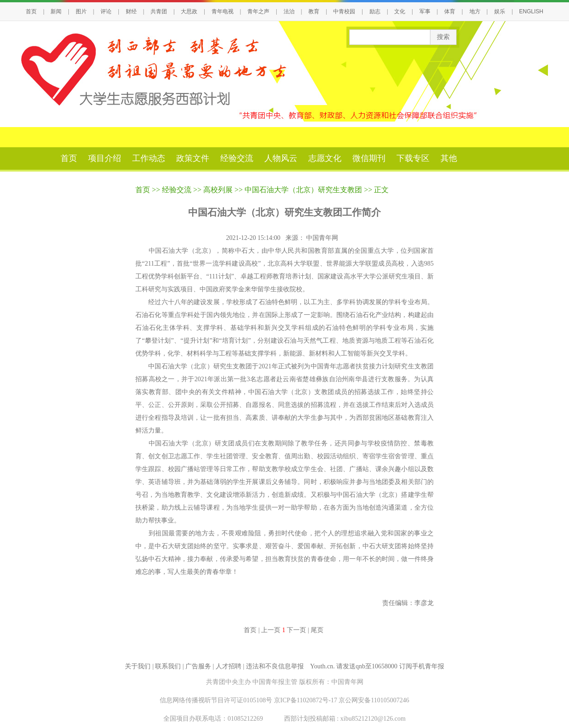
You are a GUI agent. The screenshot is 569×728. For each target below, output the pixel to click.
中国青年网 (323, 238)
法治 (289, 11)
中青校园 (344, 11)
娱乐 (500, 11)
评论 (106, 11)
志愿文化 (325, 158)
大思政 (189, 11)
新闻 (56, 11)
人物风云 (281, 158)
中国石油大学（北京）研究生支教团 (303, 190)
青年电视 (223, 11)
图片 (81, 11)
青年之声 (258, 11)
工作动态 (149, 158)
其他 (449, 158)
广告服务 (198, 666)
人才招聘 (229, 666)
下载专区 (413, 158)
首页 (31, 11)
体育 (450, 11)
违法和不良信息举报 (275, 666)
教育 (314, 11)
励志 (375, 11)
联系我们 (168, 666)
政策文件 (193, 158)
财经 (131, 11)
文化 (400, 11)
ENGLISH (531, 11)
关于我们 (138, 666)
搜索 (443, 37)
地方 (475, 11)
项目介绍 (105, 158)
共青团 (159, 11)
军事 (425, 11)
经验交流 (237, 158)
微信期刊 (369, 158)
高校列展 (218, 190)
